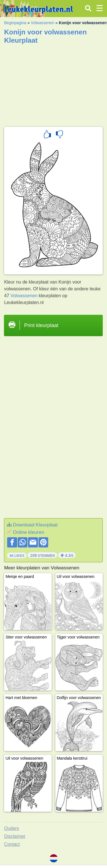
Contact (12, 844)
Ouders (11, 828)
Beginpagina (15, 23)
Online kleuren (29, 532)
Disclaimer (15, 836)
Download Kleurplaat (35, 525)
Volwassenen (43, 23)
